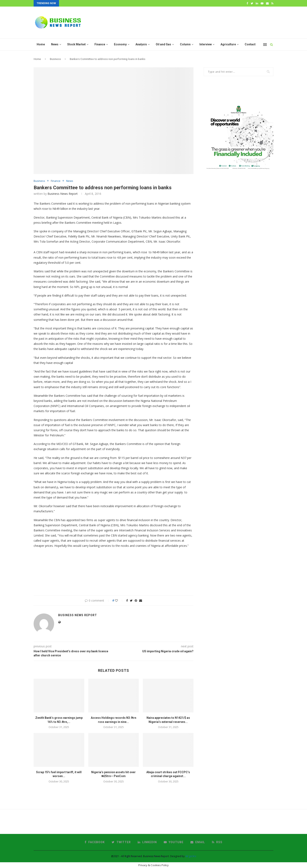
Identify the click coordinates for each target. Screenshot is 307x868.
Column (185, 44)
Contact (250, 44)
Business (55, 59)
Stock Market (76, 44)
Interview (206, 44)
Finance (100, 44)
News (55, 44)
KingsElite (191, 856)
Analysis (141, 44)
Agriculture (228, 44)
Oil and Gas (163, 44)
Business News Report (63, 194)
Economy (120, 44)
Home (41, 44)
